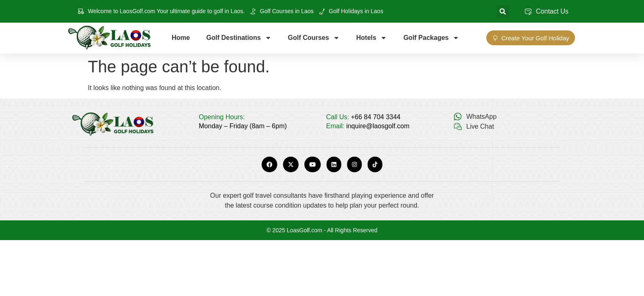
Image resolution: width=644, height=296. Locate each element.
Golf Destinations (239, 38)
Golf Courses (314, 38)
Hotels (371, 38)
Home (181, 38)
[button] (503, 11)
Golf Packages (431, 38)
